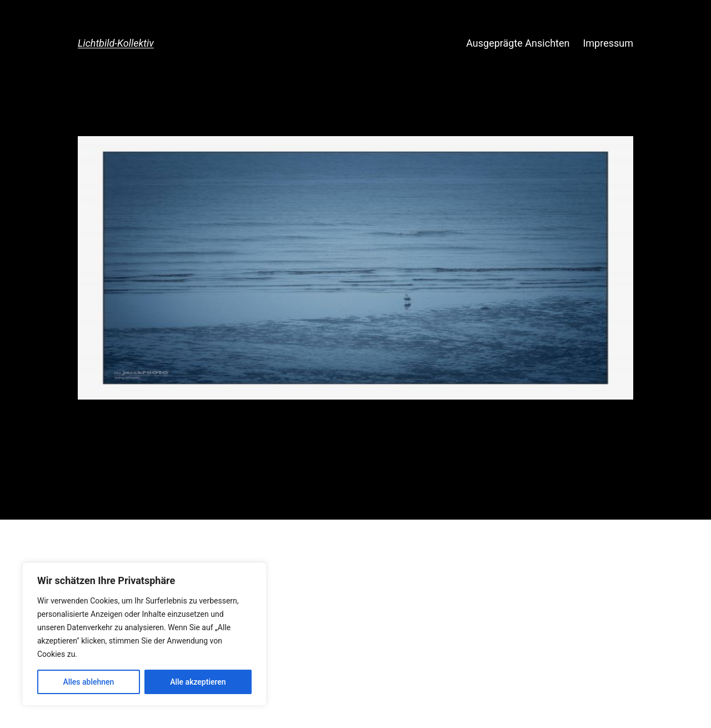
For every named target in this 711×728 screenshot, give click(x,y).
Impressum (608, 43)
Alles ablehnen (88, 682)
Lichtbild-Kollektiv (116, 43)
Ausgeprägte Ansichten (518, 43)
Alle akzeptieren (198, 682)
